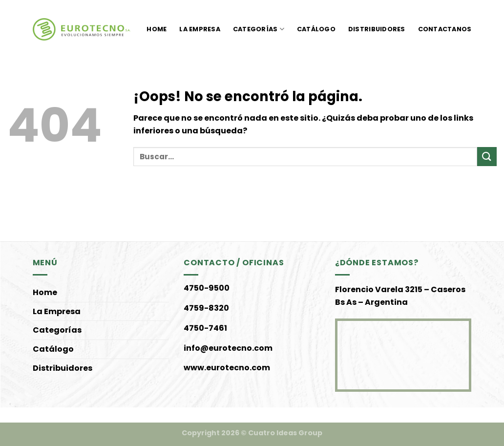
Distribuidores (377, 29)
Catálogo (316, 29)
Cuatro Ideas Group (285, 433)
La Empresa (200, 29)
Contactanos (445, 29)
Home (157, 29)
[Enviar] (487, 157)
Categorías (259, 29)
